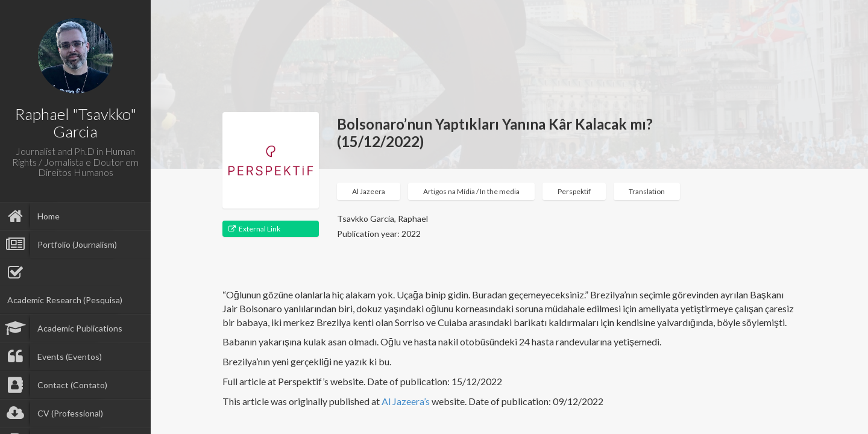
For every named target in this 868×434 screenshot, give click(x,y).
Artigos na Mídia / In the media (471, 191)
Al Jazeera (369, 191)
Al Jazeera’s (407, 401)
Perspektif (574, 191)
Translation (647, 191)
